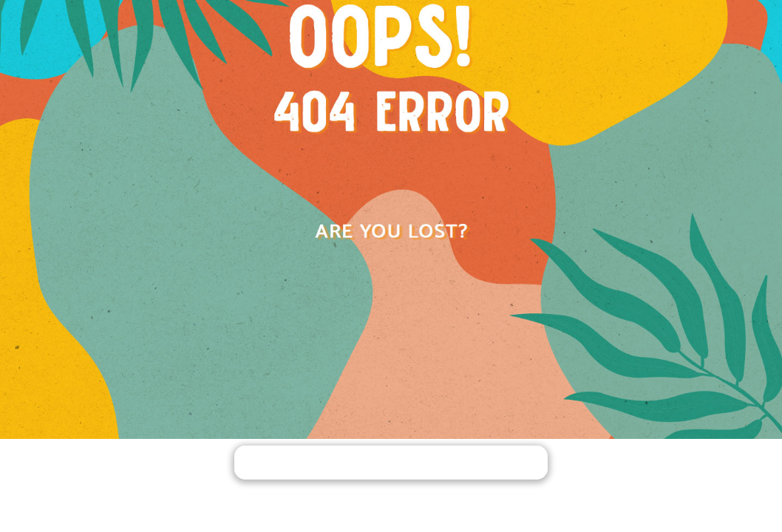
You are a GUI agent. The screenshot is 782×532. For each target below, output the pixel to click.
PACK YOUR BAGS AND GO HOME (391, 464)
